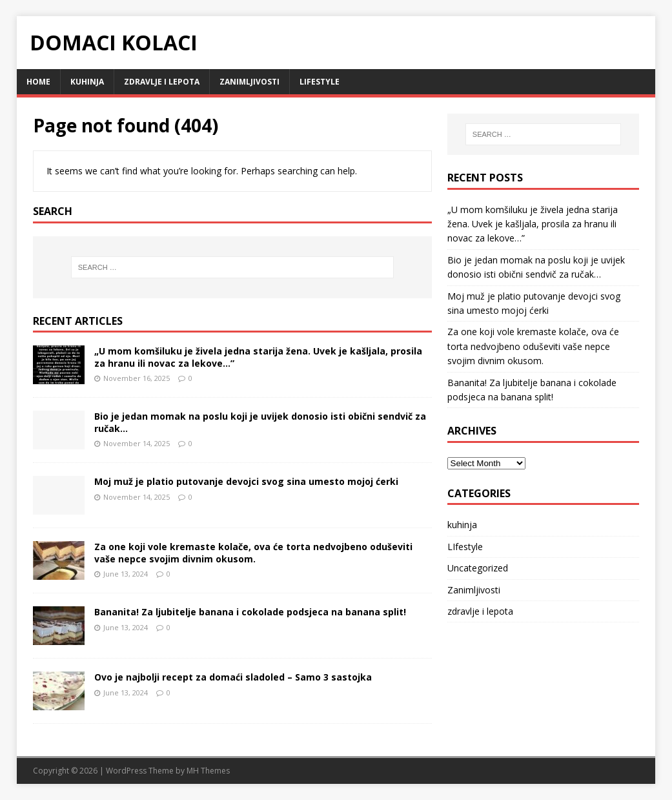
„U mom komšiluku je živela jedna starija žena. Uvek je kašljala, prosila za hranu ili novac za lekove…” (258, 357)
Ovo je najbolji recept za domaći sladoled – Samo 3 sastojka (233, 677)
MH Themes (208, 771)
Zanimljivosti (249, 82)
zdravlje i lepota (162, 82)
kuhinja (87, 82)
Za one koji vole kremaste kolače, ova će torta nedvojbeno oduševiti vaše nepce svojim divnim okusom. (253, 552)
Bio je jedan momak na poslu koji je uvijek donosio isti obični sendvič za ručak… (260, 422)
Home (38, 82)
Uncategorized (478, 568)
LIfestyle (320, 82)
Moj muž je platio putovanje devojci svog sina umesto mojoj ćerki (246, 481)
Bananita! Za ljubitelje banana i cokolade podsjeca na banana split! (250, 612)
